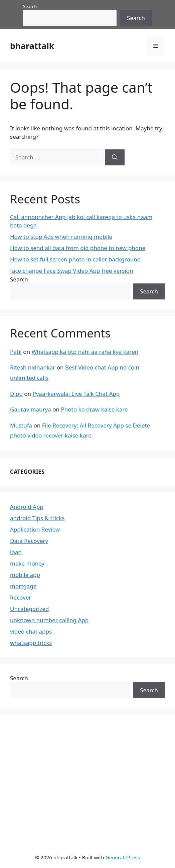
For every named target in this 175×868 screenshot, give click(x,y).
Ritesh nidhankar (33, 367)
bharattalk (32, 46)
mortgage (23, 586)
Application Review (35, 529)
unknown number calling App (49, 620)
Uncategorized (30, 609)
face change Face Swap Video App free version (72, 271)
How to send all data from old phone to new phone (78, 248)
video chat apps (31, 631)
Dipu (16, 394)
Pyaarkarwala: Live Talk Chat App (76, 394)
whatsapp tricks (31, 643)
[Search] (115, 157)
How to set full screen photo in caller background (75, 259)
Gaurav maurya (31, 409)
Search (30, 6)
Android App (27, 507)
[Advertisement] (60, 780)
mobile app (25, 575)
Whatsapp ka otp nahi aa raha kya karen (85, 352)
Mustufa (21, 425)
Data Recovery (29, 541)
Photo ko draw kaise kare (95, 409)
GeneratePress (123, 857)
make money (27, 563)
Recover (21, 597)
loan (16, 552)
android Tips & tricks (37, 518)
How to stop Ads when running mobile (61, 237)
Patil (16, 352)
